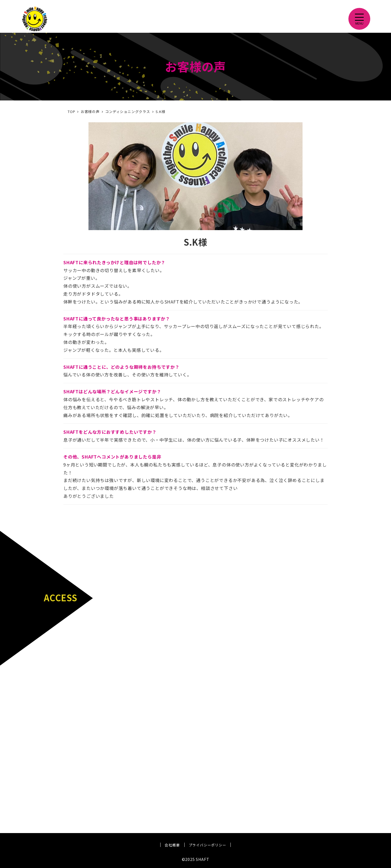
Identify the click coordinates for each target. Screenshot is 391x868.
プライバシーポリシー (208, 845)
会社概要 (172, 845)
